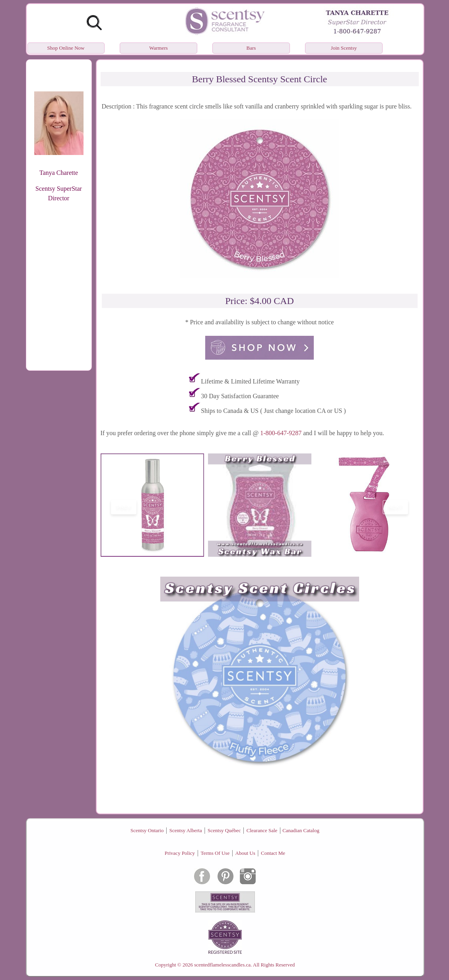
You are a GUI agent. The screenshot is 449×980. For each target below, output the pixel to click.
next (395, 507)
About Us (245, 853)
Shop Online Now (66, 48)
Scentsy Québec (224, 830)
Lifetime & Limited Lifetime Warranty (250, 381)
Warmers (158, 48)
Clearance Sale (262, 830)
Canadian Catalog (301, 830)
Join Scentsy (344, 48)
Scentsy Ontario (147, 830)
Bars (251, 48)
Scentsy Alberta (186, 830)
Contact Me (273, 853)
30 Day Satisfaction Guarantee (240, 396)
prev (124, 507)
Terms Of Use (215, 853)
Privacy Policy (180, 853)
